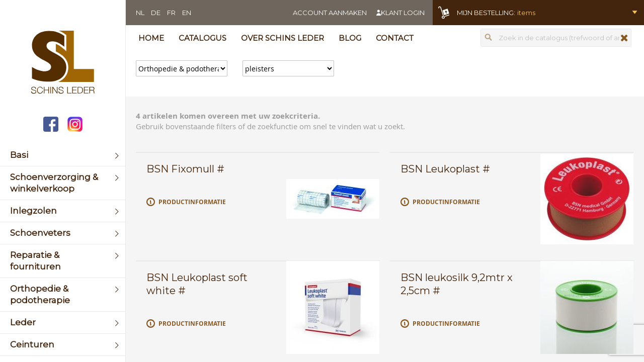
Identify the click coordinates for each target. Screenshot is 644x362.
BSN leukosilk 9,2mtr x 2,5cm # (457, 284)
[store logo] (63, 63)
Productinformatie (192, 202)
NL (140, 13)
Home (151, 38)
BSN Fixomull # (185, 169)
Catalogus (203, 38)
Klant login (403, 13)
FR (171, 13)
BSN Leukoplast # (445, 169)
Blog (350, 38)
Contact (395, 38)
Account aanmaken (330, 13)
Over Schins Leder (283, 38)
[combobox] (556, 38)
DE (156, 13)
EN (187, 13)
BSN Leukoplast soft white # (197, 284)
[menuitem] (63, 155)
